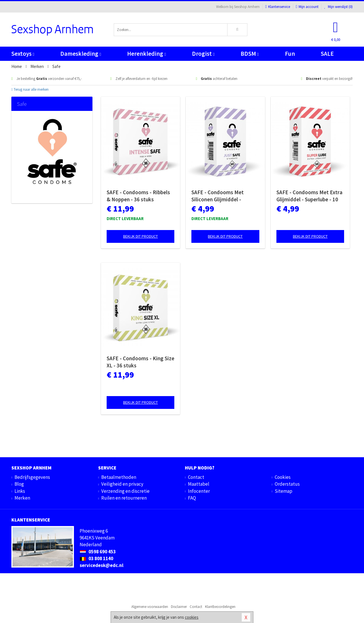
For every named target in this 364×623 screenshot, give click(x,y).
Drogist (203, 54)
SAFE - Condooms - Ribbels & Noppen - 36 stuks (138, 196)
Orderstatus (287, 484)
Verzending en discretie (125, 491)
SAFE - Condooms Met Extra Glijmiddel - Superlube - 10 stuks (309, 196)
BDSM (250, 54)
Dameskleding (81, 54)
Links (20, 491)
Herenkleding (146, 54)
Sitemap (284, 491)
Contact (196, 477)
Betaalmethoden (119, 477)
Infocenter (199, 491)
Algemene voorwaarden (150, 607)
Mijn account (307, 7)
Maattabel (199, 484)
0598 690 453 (98, 552)
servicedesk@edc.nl (102, 565)
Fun (290, 54)
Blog (19, 484)
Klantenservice (278, 7)
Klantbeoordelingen (220, 607)
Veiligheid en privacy (122, 484)
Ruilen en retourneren (124, 498)
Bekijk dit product (140, 236)
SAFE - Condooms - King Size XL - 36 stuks (140, 362)
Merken (22, 498)
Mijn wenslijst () (338, 7)
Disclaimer (179, 607)
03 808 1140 (96, 558)
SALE (327, 54)
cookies (192, 617)
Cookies (283, 477)
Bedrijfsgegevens (32, 477)
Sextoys (23, 54)
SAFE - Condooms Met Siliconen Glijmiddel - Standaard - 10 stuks (218, 196)
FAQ (192, 498)
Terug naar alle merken (30, 89)
